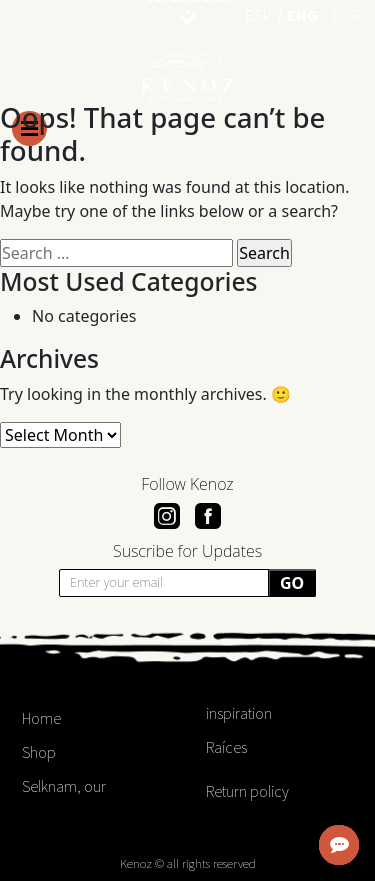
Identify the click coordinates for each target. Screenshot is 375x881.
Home (41, 718)
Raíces (226, 747)
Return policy (247, 791)
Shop (39, 752)
